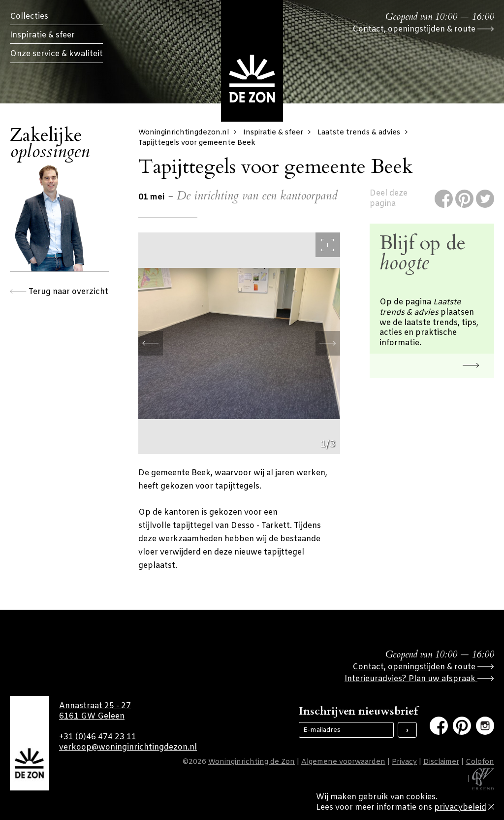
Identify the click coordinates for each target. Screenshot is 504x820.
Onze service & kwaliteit (56, 54)
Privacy (404, 762)
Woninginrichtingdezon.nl (190, 133)
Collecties (29, 16)
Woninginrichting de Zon (252, 762)
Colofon (480, 762)
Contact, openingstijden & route (423, 29)
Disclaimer (441, 762)
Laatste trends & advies (365, 133)
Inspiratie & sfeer (42, 35)
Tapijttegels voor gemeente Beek (197, 143)
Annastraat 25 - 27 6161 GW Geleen (95, 711)
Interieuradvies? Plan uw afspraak (419, 679)
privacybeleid (460, 807)
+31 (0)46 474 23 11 (98, 737)
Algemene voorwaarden (343, 762)
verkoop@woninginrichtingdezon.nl (128, 747)
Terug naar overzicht (59, 292)
